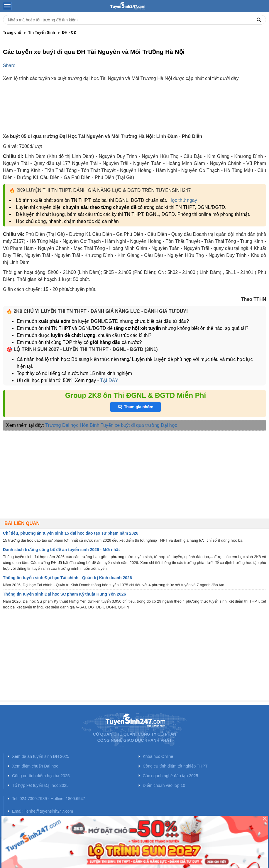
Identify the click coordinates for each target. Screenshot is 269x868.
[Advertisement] (135, 112)
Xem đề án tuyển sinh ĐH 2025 (41, 756)
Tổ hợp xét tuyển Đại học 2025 (40, 785)
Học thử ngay (183, 200)
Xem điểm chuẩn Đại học (35, 766)
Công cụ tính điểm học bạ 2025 (41, 776)
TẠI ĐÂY (109, 380)
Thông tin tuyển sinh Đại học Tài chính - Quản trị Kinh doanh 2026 (67, 578)
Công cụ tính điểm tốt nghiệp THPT (175, 766)
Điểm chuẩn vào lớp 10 (164, 785)
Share (9, 65)
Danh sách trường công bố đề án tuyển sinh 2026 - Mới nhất (61, 550)
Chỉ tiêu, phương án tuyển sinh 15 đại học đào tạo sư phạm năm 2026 (71, 533)
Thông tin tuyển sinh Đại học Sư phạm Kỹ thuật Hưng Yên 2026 (64, 594)
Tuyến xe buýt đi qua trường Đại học (139, 425)
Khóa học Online (158, 756)
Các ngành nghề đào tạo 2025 (171, 776)
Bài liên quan (22, 523)
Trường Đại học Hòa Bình (72, 425)
